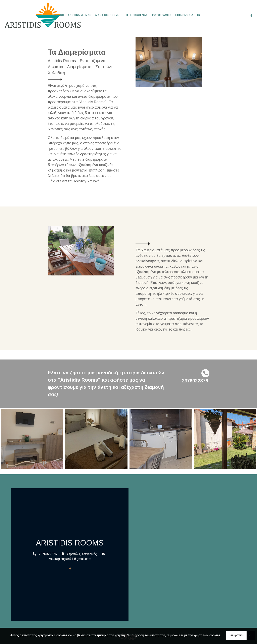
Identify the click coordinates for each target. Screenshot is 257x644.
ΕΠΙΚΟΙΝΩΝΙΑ (184, 15)
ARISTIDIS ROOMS (108, 15)
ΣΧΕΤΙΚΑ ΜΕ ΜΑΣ (80, 15)
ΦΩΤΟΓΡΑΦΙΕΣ (161, 15)
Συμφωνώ (236, 635)
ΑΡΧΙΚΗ (59, 15)
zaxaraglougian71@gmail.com (70, 559)
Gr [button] (199, 15)
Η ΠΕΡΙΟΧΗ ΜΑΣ (137, 15)
